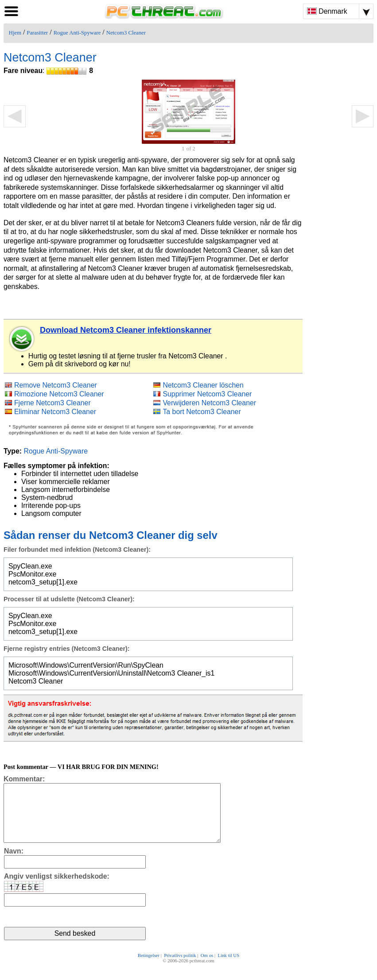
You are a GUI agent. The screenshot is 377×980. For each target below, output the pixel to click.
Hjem (15, 33)
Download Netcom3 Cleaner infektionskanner (126, 330)
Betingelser (149, 968)
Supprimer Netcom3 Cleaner (207, 394)
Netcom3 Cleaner (126, 33)
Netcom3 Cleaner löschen (203, 385)
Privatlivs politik (180, 968)
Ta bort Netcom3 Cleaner (202, 412)
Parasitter (37, 33)
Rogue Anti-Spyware (77, 33)
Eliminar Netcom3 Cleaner (55, 412)
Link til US (229, 968)
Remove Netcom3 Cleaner (56, 385)
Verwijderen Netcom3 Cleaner (209, 403)
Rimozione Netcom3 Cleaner (59, 394)
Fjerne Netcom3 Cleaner (52, 403)
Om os (207, 968)
